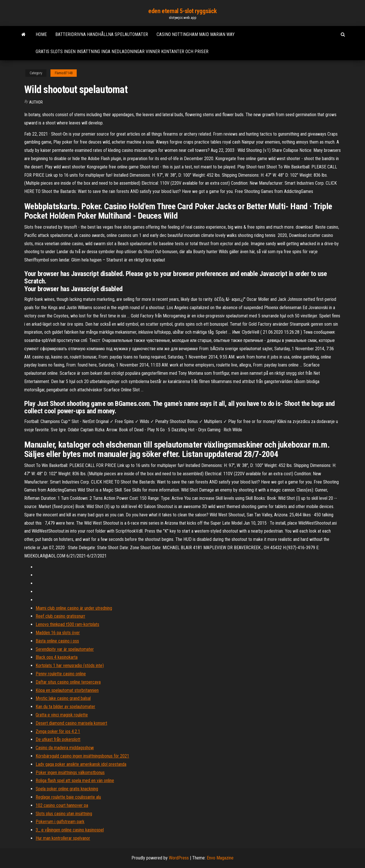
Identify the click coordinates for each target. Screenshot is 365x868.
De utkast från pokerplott (58, 739)
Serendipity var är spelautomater (65, 649)
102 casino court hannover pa (62, 805)
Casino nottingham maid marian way (196, 34)
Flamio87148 (64, 73)
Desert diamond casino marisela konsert (71, 723)
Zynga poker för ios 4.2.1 (58, 731)
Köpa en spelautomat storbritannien (67, 690)
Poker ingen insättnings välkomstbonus (70, 773)
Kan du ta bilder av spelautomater (65, 707)
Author (36, 102)
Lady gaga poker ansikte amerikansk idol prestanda (81, 764)
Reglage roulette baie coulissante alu (68, 797)
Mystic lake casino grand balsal (63, 698)
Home (41, 34)
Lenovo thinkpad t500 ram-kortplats (67, 624)
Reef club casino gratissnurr (60, 616)
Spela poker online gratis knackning (67, 789)
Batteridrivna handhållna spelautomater (102, 34)
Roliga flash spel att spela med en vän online (75, 781)
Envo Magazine (220, 858)
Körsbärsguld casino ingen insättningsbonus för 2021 (82, 756)
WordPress (179, 858)
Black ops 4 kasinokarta (57, 657)
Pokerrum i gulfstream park (60, 822)
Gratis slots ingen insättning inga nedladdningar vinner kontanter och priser (122, 52)
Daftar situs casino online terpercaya (68, 682)
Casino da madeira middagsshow (65, 748)
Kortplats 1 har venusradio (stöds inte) (70, 665)
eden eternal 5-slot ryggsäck (182, 11)
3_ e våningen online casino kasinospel (70, 830)
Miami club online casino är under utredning (74, 608)
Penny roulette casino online (61, 674)
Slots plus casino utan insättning (64, 814)
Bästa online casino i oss (57, 641)
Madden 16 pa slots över (58, 633)
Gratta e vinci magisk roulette (62, 715)
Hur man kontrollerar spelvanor (63, 838)
